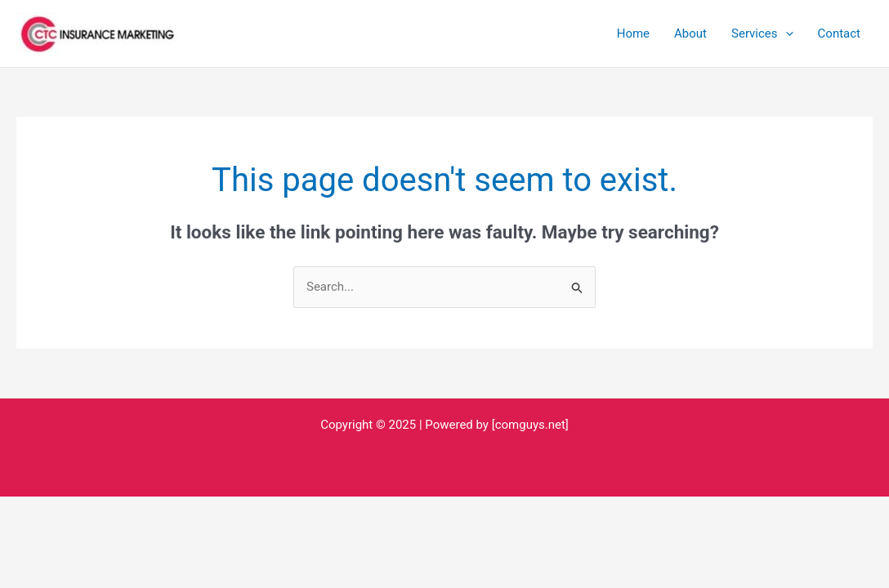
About (690, 33)
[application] (786, 33)
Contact (839, 33)
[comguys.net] (530, 425)
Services (762, 33)
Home (633, 33)
